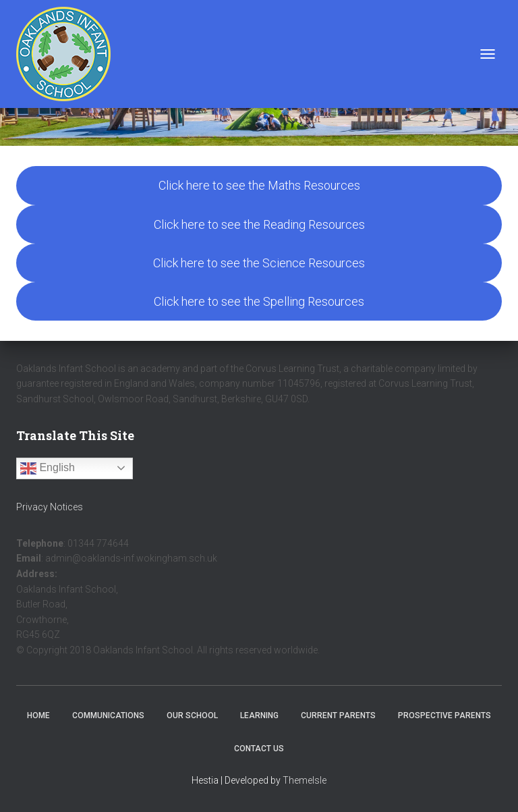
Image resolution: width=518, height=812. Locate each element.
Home (38, 715)
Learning (259, 715)
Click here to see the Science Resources (259, 263)
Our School (192, 715)
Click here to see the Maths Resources (259, 185)
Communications (108, 715)
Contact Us (259, 749)
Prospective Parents (444, 715)
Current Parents (338, 715)
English (48, 468)
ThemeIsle (305, 780)
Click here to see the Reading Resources (259, 224)
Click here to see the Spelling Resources (259, 301)
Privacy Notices (50, 507)
